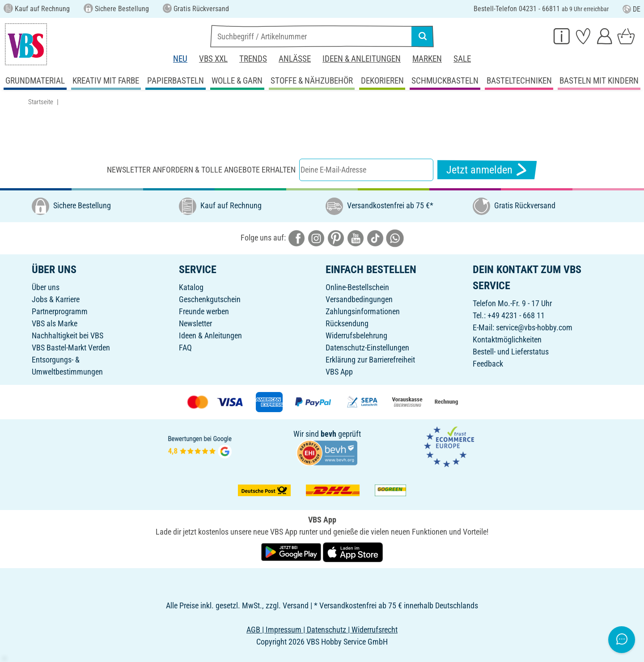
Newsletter (195, 323)
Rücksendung (347, 323)
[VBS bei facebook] (297, 238)
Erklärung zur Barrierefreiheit (370, 360)
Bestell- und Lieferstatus (511, 352)
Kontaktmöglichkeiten (507, 339)
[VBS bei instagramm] (316, 238)
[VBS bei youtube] (356, 238)
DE (631, 9)
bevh (328, 434)
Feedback (488, 364)
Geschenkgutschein (210, 299)
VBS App (339, 372)
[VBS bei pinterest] (336, 238)
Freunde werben (204, 311)
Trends (253, 59)
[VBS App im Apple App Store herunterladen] (353, 552)
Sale (462, 59)
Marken (427, 59)
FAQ (185, 348)
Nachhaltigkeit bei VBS (68, 335)
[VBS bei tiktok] (375, 238)
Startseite (41, 102)
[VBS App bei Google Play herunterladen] (292, 552)
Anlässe (295, 59)
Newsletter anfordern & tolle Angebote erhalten (201, 170)
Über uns (46, 287)
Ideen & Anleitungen (362, 59)
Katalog (191, 287)
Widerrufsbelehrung (356, 335)
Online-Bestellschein (357, 287)
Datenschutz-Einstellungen (367, 348)
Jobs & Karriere (56, 299)
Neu (180, 59)
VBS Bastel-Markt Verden (71, 348)
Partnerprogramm (60, 311)
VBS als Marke (55, 323)
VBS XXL (213, 59)
